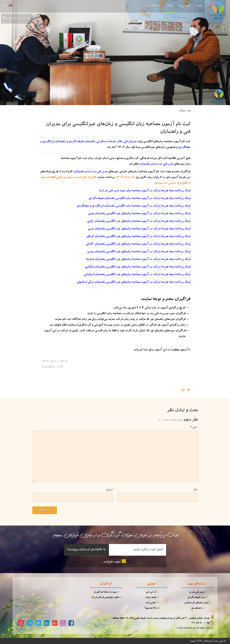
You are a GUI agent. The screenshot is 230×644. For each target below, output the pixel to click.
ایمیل (109, 490)
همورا (192, 641)
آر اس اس (151, 592)
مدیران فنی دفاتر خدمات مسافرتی (117, 142)
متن (194, 427)
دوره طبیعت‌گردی (196, 598)
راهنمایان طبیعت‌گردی (82, 142)
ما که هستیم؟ (152, 6)
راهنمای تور (197, 608)
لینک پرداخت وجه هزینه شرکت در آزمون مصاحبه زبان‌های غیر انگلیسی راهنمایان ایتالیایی (138, 267)
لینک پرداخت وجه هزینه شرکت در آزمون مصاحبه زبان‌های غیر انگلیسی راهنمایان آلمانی (138, 244)
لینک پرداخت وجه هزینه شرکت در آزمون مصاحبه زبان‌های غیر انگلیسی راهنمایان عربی (139, 229)
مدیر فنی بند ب (197, 592)
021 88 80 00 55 (200, 623)
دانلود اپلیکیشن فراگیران (105, 597)
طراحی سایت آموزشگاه (215, 641)
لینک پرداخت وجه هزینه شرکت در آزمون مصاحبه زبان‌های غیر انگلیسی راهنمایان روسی (139, 252)
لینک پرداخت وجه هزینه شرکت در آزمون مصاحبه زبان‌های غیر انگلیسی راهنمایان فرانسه (138, 259)
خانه (199, 6)
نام (195, 490)
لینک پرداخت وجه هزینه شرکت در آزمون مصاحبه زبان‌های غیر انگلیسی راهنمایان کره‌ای (138, 237)
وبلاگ (170, 6)
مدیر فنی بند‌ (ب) (163, 164)
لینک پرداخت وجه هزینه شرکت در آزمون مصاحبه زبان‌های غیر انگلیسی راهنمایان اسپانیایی (137, 275)
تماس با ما (151, 603)
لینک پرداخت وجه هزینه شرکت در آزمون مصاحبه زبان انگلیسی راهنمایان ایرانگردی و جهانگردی (134, 206)
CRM (199, 641)
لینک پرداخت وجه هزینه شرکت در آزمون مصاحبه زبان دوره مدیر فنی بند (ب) (145, 191)
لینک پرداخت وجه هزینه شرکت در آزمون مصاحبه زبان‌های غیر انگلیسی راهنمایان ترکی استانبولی (133, 282)
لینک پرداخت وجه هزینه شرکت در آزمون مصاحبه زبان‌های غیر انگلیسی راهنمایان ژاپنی (139, 221)
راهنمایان (145, 164)
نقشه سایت (151, 598)
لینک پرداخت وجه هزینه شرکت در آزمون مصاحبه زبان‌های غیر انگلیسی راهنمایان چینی (139, 214)
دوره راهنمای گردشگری (196, 603)
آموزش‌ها (185, 6)
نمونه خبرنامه (115, 561)
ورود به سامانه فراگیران (105, 592)
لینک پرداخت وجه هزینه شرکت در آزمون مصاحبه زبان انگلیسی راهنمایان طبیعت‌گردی (139, 198)
